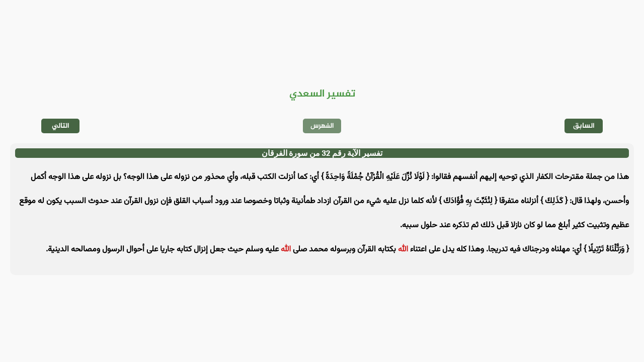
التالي (61, 126)
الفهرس (322, 126)
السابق (584, 126)
